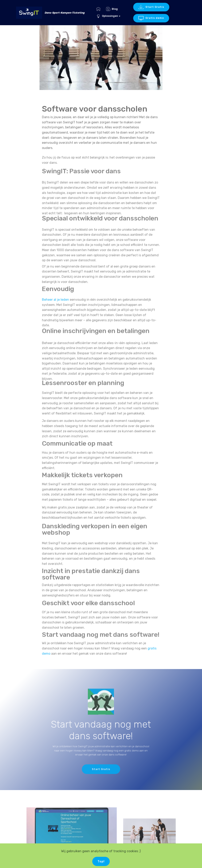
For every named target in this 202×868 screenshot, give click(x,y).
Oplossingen (107, 16)
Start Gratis (151, 7)
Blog (112, 9)
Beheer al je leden (55, 312)
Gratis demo (151, 18)
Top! (101, 862)
